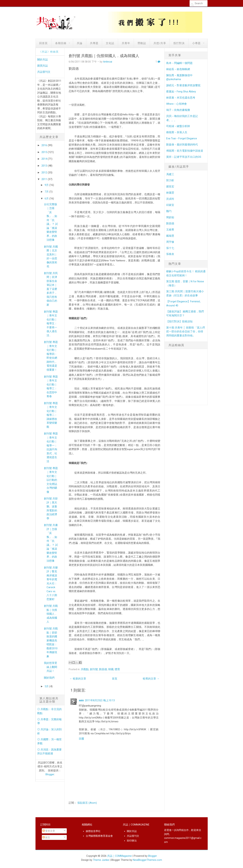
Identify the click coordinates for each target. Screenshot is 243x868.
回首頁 (43, 43)
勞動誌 (142, 43)
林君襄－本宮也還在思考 (181, 98)
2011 (45, 179)
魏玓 (169, 211)
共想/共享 (160, 43)
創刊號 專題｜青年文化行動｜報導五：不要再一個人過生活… (51, 324)
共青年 (126, 43)
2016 (45, 145)
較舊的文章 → (151, 679)
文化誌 (110, 43)
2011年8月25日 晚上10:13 (100, 700)
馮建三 (170, 174)
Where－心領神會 (176, 104)
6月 (47, 199)
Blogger (50, 774)
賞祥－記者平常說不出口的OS (184, 157)
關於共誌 (43, 60)
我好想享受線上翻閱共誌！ (51, 667)
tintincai (108, 62)
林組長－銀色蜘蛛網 (178, 69)
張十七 (170, 248)
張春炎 (170, 254)
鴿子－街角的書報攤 (178, 110)
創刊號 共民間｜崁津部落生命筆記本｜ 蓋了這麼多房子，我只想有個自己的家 (51, 289)
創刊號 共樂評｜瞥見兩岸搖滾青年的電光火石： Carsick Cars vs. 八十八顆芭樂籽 (51, 583)
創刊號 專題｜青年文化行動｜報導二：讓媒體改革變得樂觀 (51, 415)
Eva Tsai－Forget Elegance (182, 138)
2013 (45, 166)
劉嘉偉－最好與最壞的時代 (182, 145)
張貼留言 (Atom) (87, 803)
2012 (45, 173)
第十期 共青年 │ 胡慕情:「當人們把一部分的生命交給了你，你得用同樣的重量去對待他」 (185, 332)
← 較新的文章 (78, 679)
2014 (45, 159)
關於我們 (49, 678)
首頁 (115, 679)
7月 (47, 192)
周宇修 (170, 242)
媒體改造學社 (93, 831)
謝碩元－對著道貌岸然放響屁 (183, 85)
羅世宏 (170, 187)
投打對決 (179, 43)
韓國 (111, 669)
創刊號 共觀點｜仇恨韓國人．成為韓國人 (51, 614)
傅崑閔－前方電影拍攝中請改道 (185, 151)
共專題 (94, 43)
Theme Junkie (101, 860)
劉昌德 (103, 669)
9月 (47, 185)
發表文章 (49, 831)
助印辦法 (132, 841)
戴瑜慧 (170, 236)
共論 (80, 43)
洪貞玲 (170, 199)
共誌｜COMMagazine (119, 856)
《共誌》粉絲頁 (49, 52)
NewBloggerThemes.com (147, 860)
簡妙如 (170, 217)
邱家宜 (170, 205)
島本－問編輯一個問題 (179, 63)
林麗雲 (170, 193)
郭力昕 (170, 180)
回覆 (82, 739)
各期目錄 (61, 43)
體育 (117, 669)
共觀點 (85, 669)
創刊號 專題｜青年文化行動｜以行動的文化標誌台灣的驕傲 (51, 480)
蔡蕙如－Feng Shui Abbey (181, 92)
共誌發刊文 (44, 72)
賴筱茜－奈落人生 (177, 132)
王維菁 (170, 230)
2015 (45, 152)
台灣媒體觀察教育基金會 (99, 836)
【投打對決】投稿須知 (179, 321)
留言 (46, 837)
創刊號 (94, 669)
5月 (47, 686)
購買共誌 (43, 66)
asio (81, 700)
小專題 (196, 43)
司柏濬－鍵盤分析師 (178, 126)
